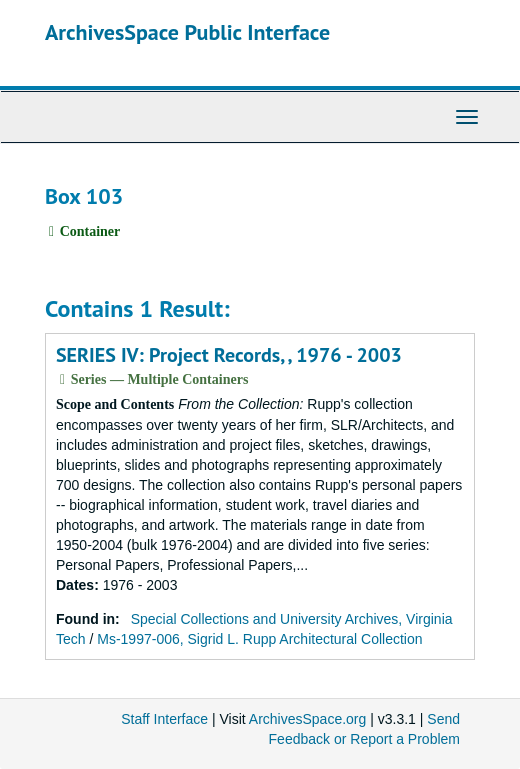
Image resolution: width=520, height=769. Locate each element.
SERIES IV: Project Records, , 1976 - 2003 (229, 355)
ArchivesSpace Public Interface (187, 32)
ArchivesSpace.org (308, 719)
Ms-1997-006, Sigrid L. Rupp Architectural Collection (259, 639)
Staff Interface (164, 719)
